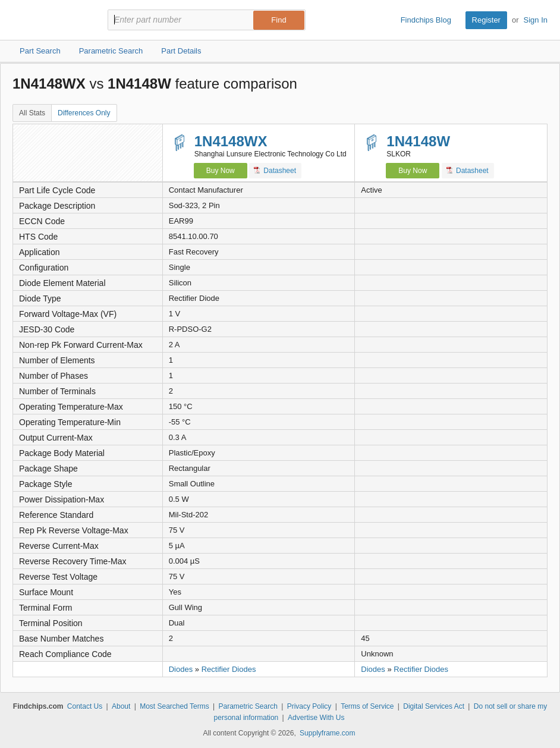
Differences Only (84, 113)
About (121, 706)
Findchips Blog (426, 20)
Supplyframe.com (327, 733)
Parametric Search (248, 706)
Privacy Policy (309, 706)
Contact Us (85, 706)
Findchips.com (51, 20)
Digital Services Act (434, 706)
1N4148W (418, 141)
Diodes (181, 669)
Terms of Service (367, 706)
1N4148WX (231, 141)
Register (486, 20)
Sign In (536, 20)
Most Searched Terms (174, 706)
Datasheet (275, 170)
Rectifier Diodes (229, 669)
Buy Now (221, 171)
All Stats (32, 113)
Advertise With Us (316, 718)
